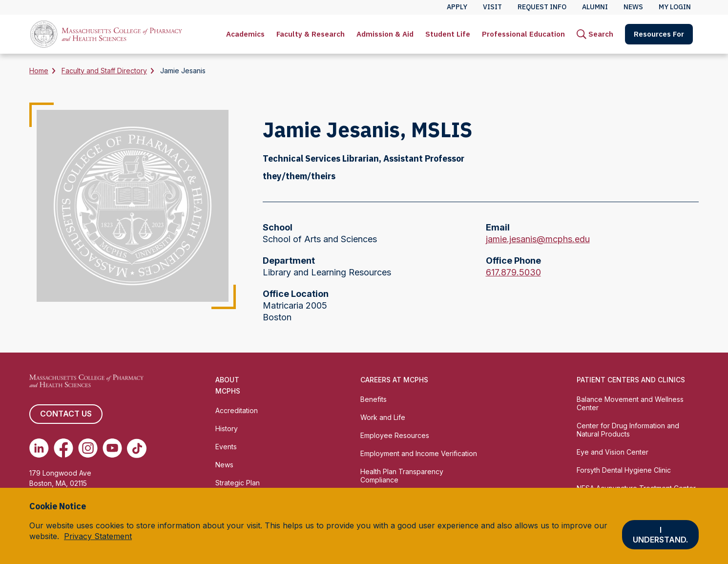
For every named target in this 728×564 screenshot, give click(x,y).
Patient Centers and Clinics (631, 380)
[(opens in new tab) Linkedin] (39, 448)
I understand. (660, 535)
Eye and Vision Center (613, 452)
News (224, 465)
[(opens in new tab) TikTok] (137, 448)
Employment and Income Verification (419, 453)
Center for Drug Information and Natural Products (628, 430)
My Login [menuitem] (675, 7)
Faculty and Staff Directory (104, 71)
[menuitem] (245, 34)
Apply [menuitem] (457, 7)
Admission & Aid (385, 34)
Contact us (66, 414)
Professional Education (523, 34)
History (227, 428)
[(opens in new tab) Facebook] (63, 448)
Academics (245, 34)
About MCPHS (228, 385)
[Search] (595, 34)
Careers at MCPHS (394, 380)
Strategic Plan (238, 483)
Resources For (659, 34)
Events (226, 447)
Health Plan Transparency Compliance (402, 476)
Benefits (374, 399)
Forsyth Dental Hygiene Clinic (624, 470)
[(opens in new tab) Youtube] (112, 448)
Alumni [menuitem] (595, 7)
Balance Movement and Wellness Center (630, 403)
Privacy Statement (98, 536)
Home (39, 71)
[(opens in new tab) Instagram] (88, 448)
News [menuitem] (633, 7)
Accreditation (237, 410)
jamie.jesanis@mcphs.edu (538, 239)
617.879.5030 (513, 272)
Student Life (448, 34)
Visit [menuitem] (492, 7)
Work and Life (383, 417)
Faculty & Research (311, 34)
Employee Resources (395, 435)
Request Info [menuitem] (542, 7)
